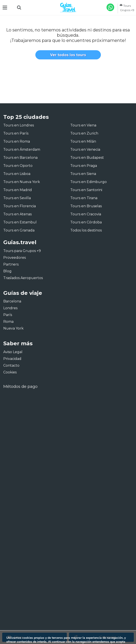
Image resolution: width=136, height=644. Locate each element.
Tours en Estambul (20, 222)
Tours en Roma (17, 141)
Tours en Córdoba (86, 222)
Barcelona (12, 301)
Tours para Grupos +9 (22, 251)
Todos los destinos (86, 230)
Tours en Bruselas (86, 206)
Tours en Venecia (85, 149)
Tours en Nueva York (22, 182)
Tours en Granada (19, 230)
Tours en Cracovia (86, 214)
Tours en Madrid (18, 190)
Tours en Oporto (18, 166)
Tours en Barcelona (20, 158)
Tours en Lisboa (17, 174)
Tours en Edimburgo (89, 182)
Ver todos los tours (68, 55)
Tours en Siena (83, 174)
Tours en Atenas (17, 214)
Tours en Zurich (84, 133)
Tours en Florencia (20, 206)
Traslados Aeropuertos (23, 278)
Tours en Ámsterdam (22, 149)
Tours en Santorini (86, 190)
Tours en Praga (84, 166)
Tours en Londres (19, 125)
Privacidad (12, 359)
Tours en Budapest (87, 158)
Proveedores (15, 258)
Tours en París (16, 133)
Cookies (10, 372)
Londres (10, 308)
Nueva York (13, 328)
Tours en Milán (83, 141)
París (8, 315)
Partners (11, 264)
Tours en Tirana (84, 198)
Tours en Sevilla (17, 198)
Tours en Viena (83, 125)
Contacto (11, 365)
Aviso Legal (13, 352)
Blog (7, 271)
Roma (8, 322)
